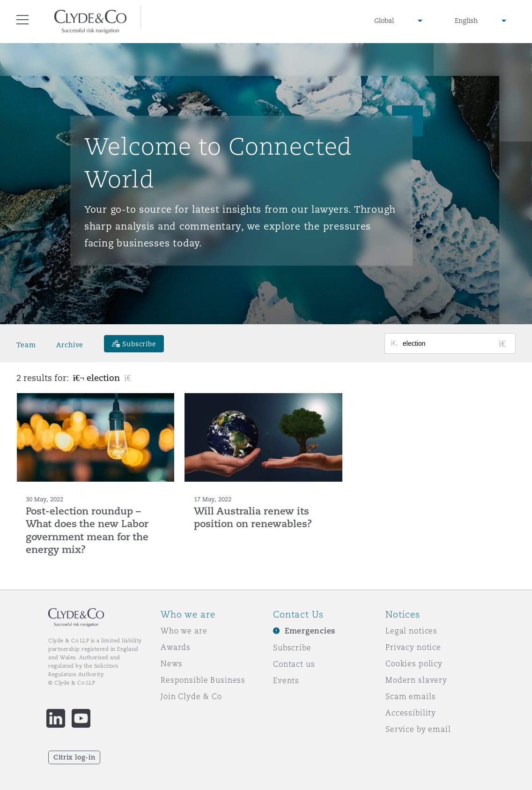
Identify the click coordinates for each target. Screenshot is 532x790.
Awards (176, 647)
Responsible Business (203, 680)
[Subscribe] (134, 344)
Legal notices (411, 631)
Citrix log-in (74, 757)
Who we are (184, 631)
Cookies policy (414, 663)
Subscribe (292, 648)
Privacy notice (413, 647)
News (171, 663)
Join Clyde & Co (191, 696)
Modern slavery (416, 680)
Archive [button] (70, 345)
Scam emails (410, 696)
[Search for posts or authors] (456, 343)
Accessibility (411, 713)
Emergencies (310, 631)
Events (286, 680)
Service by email (418, 729)
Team (26, 345)
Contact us (294, 664)
